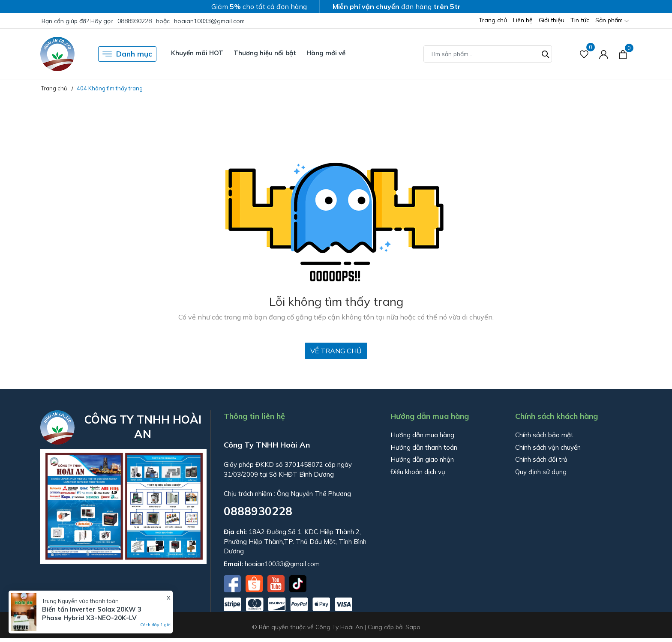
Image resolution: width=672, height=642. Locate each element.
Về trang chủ (336, 351)
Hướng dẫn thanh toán (424, 447)
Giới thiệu (552, 20)
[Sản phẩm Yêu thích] (584, 54)
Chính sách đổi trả (541, 459)
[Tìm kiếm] (546, 53)
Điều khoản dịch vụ (418, 472)
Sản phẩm (612, 21)
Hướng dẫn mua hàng (422, 435)
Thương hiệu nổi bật (265, 53)
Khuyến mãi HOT (197, 53)
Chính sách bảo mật (544, 435)
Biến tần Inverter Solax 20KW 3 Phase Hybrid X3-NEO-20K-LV (92, 614)
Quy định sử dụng (541, 472)
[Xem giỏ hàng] (623, 54)
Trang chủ (493, 20)
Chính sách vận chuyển (548, 447)
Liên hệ (523, 20)
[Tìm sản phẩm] (488, 54)
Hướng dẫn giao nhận (422, 459)
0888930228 (135, 21)
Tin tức (580, 20)
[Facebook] (233, 583)
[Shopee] (255, 583)
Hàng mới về (326, 53)
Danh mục (127, 54)
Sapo (413, 627)
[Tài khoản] (604, 54)
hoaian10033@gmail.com (209, 21)
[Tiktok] (298, 583)
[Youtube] (277, 583)
